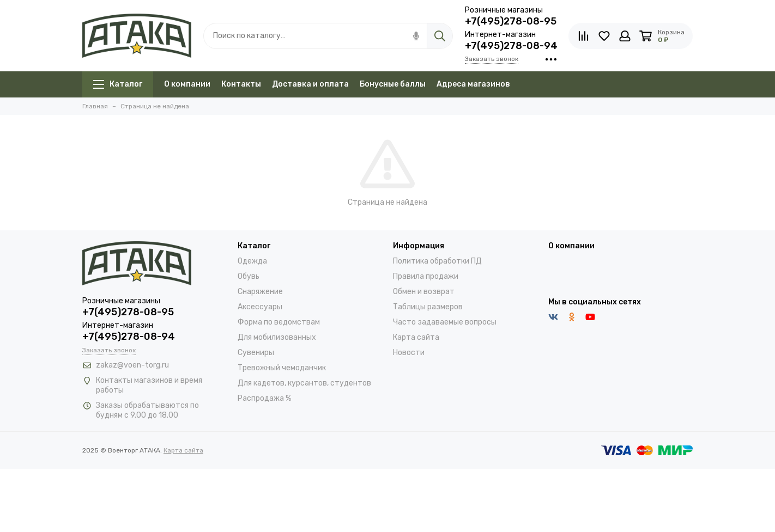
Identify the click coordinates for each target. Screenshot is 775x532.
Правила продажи (426, 276)
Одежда (252, 261)
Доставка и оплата (310, 84)
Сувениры (256, 353)
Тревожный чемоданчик (282, 368)
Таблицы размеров (428, 307)
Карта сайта (416, 337)
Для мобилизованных (277, 337)
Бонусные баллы (393, 84)
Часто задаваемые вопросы (445, 322)
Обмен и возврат (424, 292)
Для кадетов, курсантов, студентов (304, 383)
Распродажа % (264, 398)
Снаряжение (260, 292)
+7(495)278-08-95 (511, 21)
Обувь (249, 276)
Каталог (118, 84)
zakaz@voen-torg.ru (132, 365)
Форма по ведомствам (279, 322)
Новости (409, 353)
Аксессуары (260, 307)
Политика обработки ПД (437, 261)
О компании (187, 84)
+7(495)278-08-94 (511, 46)
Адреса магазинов (473, 84)
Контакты (241, 84)
